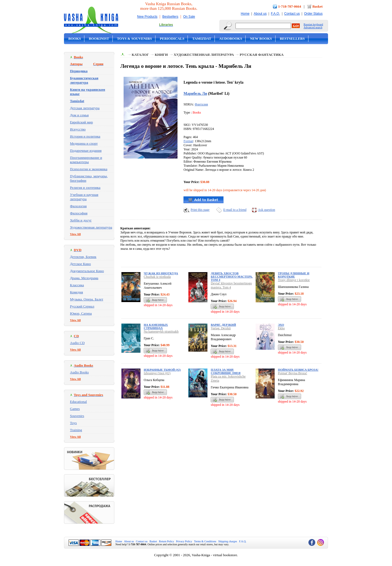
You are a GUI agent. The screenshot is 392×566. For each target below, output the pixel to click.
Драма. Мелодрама (84, 278)
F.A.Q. (275, 14)
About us (260, 14)
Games (75, 409)
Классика (77, 285)
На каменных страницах (156, 326)
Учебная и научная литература (84, 197)
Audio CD (77, 343)
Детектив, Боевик (83, 257)
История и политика (85, 136)
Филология (78, 206)
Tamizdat (202, 39)
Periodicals (172, 39)
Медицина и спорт (84, 143)
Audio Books (79, 372)
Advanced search (313, 27)
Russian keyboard (313, 24)
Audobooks (231, 39)
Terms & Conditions (205, 541)
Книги (161, 55)
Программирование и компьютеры (86, 160)
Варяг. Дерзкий (223, 325)
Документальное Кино (87, 271)
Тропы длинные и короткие (294, 275)
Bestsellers (170, 17)
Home (245, 14)
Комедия (76, 292)
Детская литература (85, 108)
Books (75, 39)
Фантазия (201, 104)
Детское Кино (80, 264)
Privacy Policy (184, 541)
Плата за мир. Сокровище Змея (226, 371)
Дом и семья (79, 115)
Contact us (292, 14)
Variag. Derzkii (221, 328)
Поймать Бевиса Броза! (298, 370)
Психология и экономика (89, 169)
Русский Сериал (82, 306)
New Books (261, 39)
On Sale (189, 17)
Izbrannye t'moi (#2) (157, 373)
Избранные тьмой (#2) (162, 370)
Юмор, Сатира (81, 313)
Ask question (267, 210)
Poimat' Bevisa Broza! (293, 373)
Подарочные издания (86, 150)
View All (75, 234)
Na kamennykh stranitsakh (161, 331)
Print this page (200, 210)
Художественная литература (91, 227)
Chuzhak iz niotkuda (157, 277)
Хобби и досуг (81, 220)
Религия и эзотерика (85, 188)
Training (76, 430)
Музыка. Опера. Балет (87, 299)
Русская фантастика (262, 55)
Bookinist (99, 39)
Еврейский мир (81, 122)
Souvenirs (77, 416)
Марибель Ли (195, 93)
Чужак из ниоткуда (161, 273)
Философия (79, 213)
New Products (147, 17)
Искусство (78, 129)
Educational (78, 402)
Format (188, 141)
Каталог (140, 55)
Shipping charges (228, 541)
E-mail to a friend (235, 210)
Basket (317, 6)
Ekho (281, 328)
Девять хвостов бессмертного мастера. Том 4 (232, 276)
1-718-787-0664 (290, 6)
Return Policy (166, 541)
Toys (73, 423)
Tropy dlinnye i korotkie (294, 280)
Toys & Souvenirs (134, 39)
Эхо (281, 325)
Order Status (313, 14)
